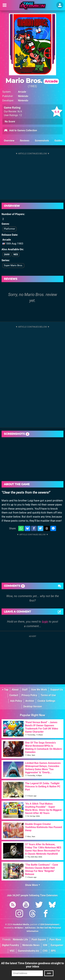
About (15, 690)
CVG (45, 951)
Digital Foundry (11, 945)
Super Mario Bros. (13, 265)
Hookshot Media (21, 925)
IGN (45, 945)
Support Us (57, 690)
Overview (9, 141)
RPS (53, 951)
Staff (25, 690)
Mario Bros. (32, 81)
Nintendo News (31, 945)
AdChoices (30, 928)
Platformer (9, 229)
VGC (12, 951)
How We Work (39, 690)
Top (5, 690)
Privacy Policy (29, 695)
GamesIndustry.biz (29, 951)
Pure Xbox (55, 940)
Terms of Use (48, 695)
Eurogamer (57, 945)
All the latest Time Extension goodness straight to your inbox (32, 965)
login (45, 622)
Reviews (25, 141)
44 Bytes (19, 928)
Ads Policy (16, 701)
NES (16, 254)
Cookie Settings (46, 701)
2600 (7, 254)
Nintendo (23, 96)
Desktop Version (33, 707)
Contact (14, 695)
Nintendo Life (20, 940)
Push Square (39, 940)
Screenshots (42, 141)
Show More (33, 885)
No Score (10, 122)
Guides (58, 141)
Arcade (22, 92)
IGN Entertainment (50, 925)
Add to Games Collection (20, 131)
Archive (30, 701)
